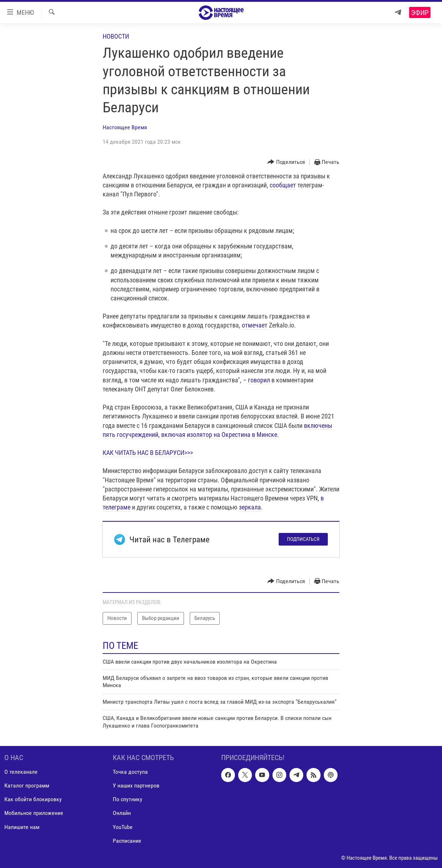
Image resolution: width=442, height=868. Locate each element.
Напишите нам (22, 827)
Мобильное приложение (34, 813)
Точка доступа (130, 772)
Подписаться (303, 539)
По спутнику (128, 799)
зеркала (250, 507)
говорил (259, 380)
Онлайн (122, 813)
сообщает (283, 185)
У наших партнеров (136, 785)
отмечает (255, 325)
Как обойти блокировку (33, 799)
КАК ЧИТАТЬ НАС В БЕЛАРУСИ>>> (148, 453)
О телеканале (21, 772)
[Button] (286, 162)
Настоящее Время (125, 127)
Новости (116, 36)
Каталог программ (27, 785)
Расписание (127, 841)
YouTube (123, 827)
